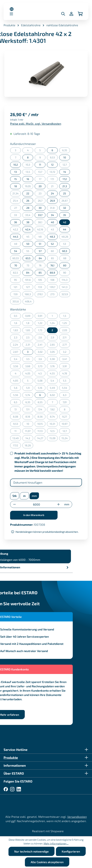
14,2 (29, 439)
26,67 (66, 201)
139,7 (54, 288)
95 (17, 280)
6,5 (17, 403)
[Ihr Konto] (71, 14)
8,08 (17, 417)
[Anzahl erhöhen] (59, 504)
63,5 (28, 258)
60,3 (65, 251)
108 (54, 280)
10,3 (29, 165)
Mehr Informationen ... (56, 843)
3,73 (42, 367)
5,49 (54, 388)
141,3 (66, 288)
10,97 (66, 424)
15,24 (66, 439)
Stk (15, 496)
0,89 (29, 316)
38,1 (42, 223)
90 (67, 273)
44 (65, 229)
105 (42, 280)
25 (65, 193)
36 (16, 222)
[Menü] (11, 14)
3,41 (66, 360)
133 (42, 288)
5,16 (42, 388)
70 (16, 265)
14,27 (41, 439)
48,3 (52, 237)
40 (52, 222)
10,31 (54, 424)
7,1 (18, 410)
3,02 (42, 352)
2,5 (30, 338)
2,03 (66, 331)
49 (18, 244)
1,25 (66, 324)
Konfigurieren (71, 851)
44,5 (16, 237)
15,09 (54, 439)
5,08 (41, 381)
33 (17, 216)
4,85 (17, 381)
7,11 (30, 410)
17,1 (54, 180)
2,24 (17, 345)
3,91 (66, 367)
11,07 (29, 432)
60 (54, 252)
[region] (46, 74)
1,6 (18, 324)
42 (65, 222)
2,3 (17, 338)
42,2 (17, 230)
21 (54, 187)
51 (40, 244)
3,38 (54, 360)
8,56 (41, 417)
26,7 (42, 201)
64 (40, 258)
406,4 (29, 302)
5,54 (66, 388)
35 (65, 215)
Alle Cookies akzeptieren (47, 862)
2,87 (17, 352)
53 (67, 244)
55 (30, 252)
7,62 (54, 410)
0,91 (42, 316)
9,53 (54, 158)
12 (52, 165)
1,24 (54, 324)
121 (17, 288)
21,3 (65, 186)
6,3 (67, 396)
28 (28, 208)
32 (65, 208)
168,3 (29, 295)
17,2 (65, 179)
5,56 (17, 396)
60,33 (17, 259)
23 (42, 194)
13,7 (42, 173)
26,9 (52, 201)
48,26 (66, 237)
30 (40, 208)
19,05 (29, 187)
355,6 (17, 302)
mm (34, 496)
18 (16, 186)
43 (54, 230)
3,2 (67, 352)
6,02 (54, 396)
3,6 (42, 360)
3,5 (30, 360)
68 (67, 259)
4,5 (42, 374)
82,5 (17, 273)
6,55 (42, 403)
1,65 (29, 331)
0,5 (17, 316)
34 (52, 215)
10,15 (41, 424)
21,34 (17, 194)
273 (54, 295)
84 (28, 273)
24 (52, 193)
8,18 (29, 417)
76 (42, 266)
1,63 (17, 331)
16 (28, 179)
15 (16, 179)
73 (30, 266)
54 (16, 251)
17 (42, 180)
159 (17, 295)
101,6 (29, 280)
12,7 (66, 165)
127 (30, 288)
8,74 (54, 417)
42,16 (41, 230)
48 (42, 237)
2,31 (29, 345)
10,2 (16, 165)
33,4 (29, 216)
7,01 (66, 403)
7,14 (42, 410)
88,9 (52, 273)
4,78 (66, 374)
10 (65, 157)
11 (40, 165)
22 (28, 193)
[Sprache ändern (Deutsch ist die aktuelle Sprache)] (12, 9)
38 (28, 222)
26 (28, 201)
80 (65, 265)
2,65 (54, 345)
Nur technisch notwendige (31, 851)
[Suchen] (63, 14)
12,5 (54, 432)
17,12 (17, 446)
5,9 (30, 388)
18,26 (29, 446)
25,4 (17, 201)
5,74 (29, 396)
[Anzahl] (37, 504)
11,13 (41, 432)
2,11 (66, 338)
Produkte (11, 757)
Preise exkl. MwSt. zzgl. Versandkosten (36, 124)
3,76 (54, 367)
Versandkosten (77, 817)
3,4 (17, 360)
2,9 (54, 338)
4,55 (54, 374)
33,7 (40, 215)
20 (40, 186)
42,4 (28, 229)
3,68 (29, 367)
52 (52, 244)
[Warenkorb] (80, 14)
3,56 (17, 367)
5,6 (17, 388)
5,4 (54, 381)
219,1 (41, 295)
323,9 (66, 295)
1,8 (30, 324)
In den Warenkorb (34, 515)
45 (30, 237)
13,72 (54, 173)
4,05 (29, 374)
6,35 (66, 151)
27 (18, 208)
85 (40, 273)
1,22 (42, 324)
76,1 (52, 265)
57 (40, 251)
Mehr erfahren (18, 715)
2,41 (42, 345)
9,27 (66, 417)
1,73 (42, 331)
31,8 (54, 208)
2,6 (42, 338)
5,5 (67, 381)
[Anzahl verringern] (15, 504)
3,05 (54, 352)
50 (28, 244)
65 (54, 259)
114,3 (66, 280)
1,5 (67, 316)
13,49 (17, 439)
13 (16, 172)
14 (65, 172)
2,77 (66, 345)
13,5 (29, 173)
